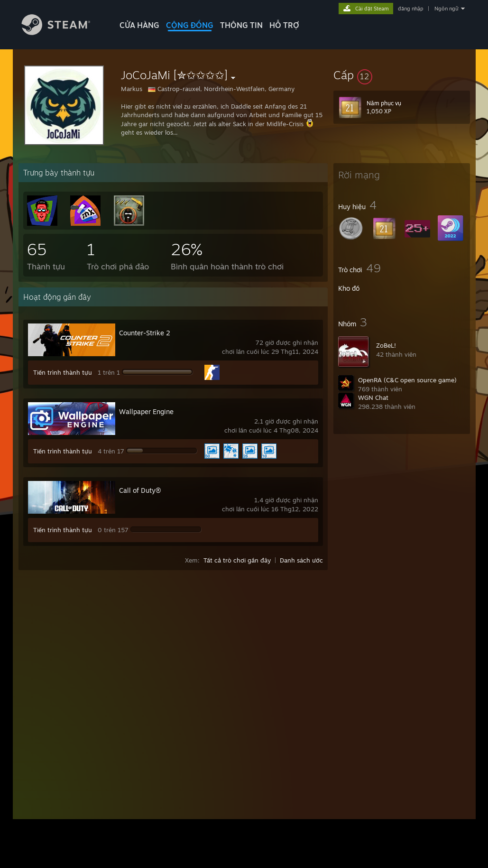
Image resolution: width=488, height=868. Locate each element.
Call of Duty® (140, 490)
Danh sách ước (301, 560)
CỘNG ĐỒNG (190, 25)
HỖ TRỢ (284, 25)
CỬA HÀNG (139, 25)
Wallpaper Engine (146, 411)
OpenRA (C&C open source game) (407, 380)
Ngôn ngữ (447, 9)
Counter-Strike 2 (145, 333)
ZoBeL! (386, 345)
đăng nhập (410, 9)
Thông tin (241, 25)
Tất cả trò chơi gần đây (237, 560)
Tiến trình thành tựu (63, 372)
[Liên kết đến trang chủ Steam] (63, 32)
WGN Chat (373, 397)
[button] (402, 75)
